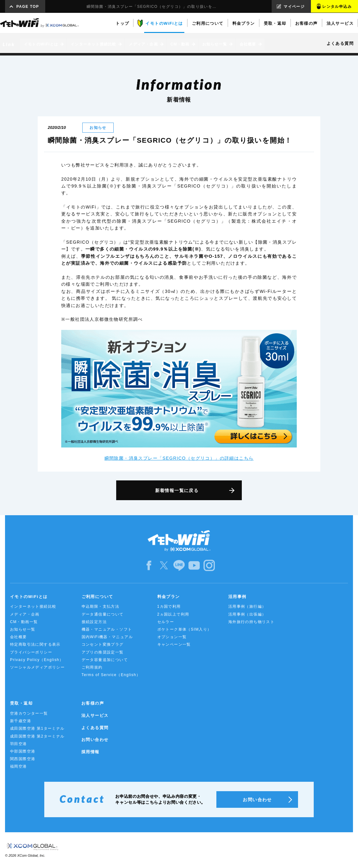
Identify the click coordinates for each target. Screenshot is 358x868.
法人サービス (95, 715)
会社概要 (19, 637)
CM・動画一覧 (24, 622)
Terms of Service (111, 675)
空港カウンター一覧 (29, 713)
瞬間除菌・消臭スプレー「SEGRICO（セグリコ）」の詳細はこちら (179, 458)
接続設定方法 (94, 622)
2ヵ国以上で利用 (173, 614)
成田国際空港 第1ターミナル (37, 728)
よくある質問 (95, 728)
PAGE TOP (28, 7)
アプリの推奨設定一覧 (103, 652)
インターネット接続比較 (33, 606)
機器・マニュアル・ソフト (107, 629)
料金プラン (169, 597)
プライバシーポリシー (31, 652)
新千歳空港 (21, 721)
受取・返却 (21, 703)
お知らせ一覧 (23, 629)
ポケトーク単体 (184, 629)
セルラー (166, 622)
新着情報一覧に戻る (177, 490)
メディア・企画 (25, 614)
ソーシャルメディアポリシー (37, 667)
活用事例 (237, 597)
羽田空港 (19, 744)
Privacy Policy (37, 660)
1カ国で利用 (169, 606)
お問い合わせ (95, 740)
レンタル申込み (337, 7)
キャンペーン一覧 (174, 644)
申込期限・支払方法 (101, 606)
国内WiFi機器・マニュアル (107, 637)
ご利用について (98, 597)
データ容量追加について (105, 660)
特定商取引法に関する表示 (35, 644)
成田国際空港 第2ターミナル (37, 736)
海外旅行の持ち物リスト (251, 622)
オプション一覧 (172, 637)
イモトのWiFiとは (29, 597)
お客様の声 (93, 703)
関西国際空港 (23, 759)
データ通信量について (103, 614)
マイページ (294, 7)
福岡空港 (19, 766)
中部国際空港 (23, 751)
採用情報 (90, 752)
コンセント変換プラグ (103, 644)
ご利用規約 (92, 667)
